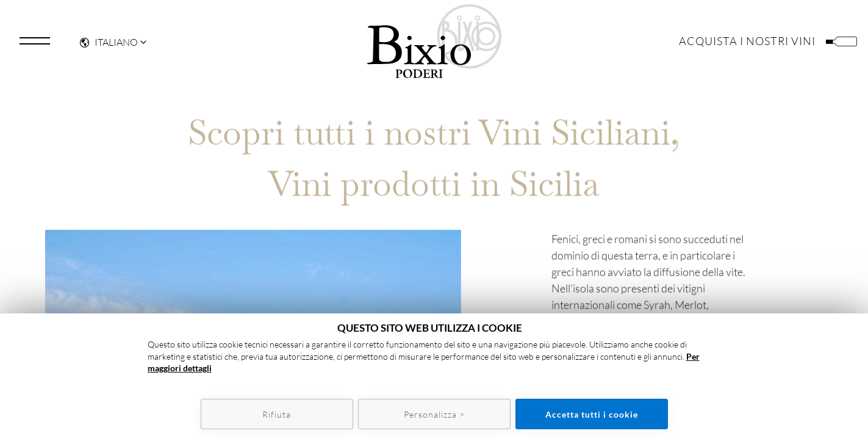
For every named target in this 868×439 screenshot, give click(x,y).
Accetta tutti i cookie (592, 414)
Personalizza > (434, 414)
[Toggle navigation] (35, 45)
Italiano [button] (109, 46)
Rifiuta (277, 414)
